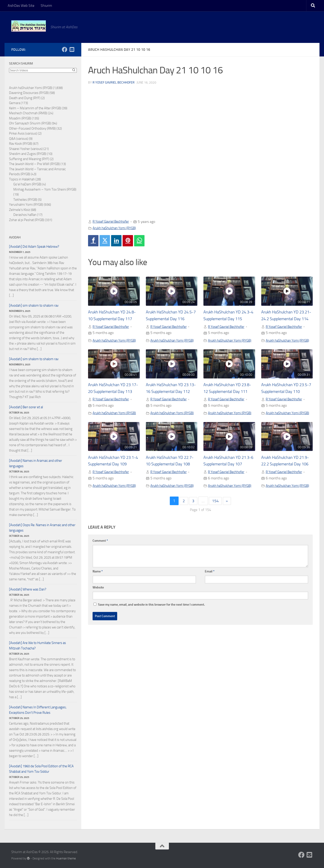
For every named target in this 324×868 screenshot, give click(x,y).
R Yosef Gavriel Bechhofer (114, 82)
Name (98, 606)
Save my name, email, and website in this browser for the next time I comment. (151, 640)
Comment (100, 576)
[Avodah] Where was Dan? (28, 589)
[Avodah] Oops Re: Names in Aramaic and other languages (42, 528)
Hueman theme (66, 858)
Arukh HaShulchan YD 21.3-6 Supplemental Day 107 (227, 488)
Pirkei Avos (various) (23, 133)
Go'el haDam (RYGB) (27, 184)
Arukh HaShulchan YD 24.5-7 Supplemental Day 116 (170, 319)
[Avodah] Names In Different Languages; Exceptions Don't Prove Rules (38, 710)
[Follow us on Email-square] (72, 49)
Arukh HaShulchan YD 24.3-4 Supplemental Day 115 (227, 319)
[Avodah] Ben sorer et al (26, 407)
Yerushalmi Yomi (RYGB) (26, 205)
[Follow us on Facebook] (65, 49)
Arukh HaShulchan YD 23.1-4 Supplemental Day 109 (112, 488)
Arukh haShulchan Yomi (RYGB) (117, 228)
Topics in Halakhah (22, 179)
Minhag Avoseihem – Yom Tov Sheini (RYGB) (45, 189)
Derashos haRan (25, 215)
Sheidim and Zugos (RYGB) (28, 154)
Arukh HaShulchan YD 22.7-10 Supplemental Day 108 (171, 488)
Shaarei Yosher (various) (26, 149)
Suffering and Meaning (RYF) (29, 159)
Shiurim (46, 6)
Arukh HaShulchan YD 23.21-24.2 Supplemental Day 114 (285, 319)
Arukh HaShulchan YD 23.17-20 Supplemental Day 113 (110, 403)
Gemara (15, 103)
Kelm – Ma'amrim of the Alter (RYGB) (35, 108)
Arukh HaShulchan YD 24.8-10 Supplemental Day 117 (113, 319)
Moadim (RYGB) (20, 118)
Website (98, 622)
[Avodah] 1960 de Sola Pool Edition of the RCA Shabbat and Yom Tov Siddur (41, 769)
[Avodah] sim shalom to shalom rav (34, 306)
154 (216, 536)
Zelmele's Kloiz (20, 210)
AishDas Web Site (21, 6)
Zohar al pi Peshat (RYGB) (27, 220)
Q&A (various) (19, 139)
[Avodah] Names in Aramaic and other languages (36, 463)
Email (210, 606)
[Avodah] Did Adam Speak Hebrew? (34, 247)
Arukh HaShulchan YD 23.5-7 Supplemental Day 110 (285, 403)
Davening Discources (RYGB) (29, 93)
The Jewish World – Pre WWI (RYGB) (34, 164)
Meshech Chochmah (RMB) (28, 113)
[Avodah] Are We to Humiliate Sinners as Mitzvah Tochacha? (37, 646)
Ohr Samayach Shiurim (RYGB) (30, 123)
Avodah (15, 237)
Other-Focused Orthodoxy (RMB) (32, 128)
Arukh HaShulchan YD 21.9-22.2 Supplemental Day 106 (284, 488)
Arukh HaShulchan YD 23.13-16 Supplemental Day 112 (168, 403)
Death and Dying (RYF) (25, 98)
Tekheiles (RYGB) (25, 200)
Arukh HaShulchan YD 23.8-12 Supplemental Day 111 (229, 403)
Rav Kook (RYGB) (21, 144)
